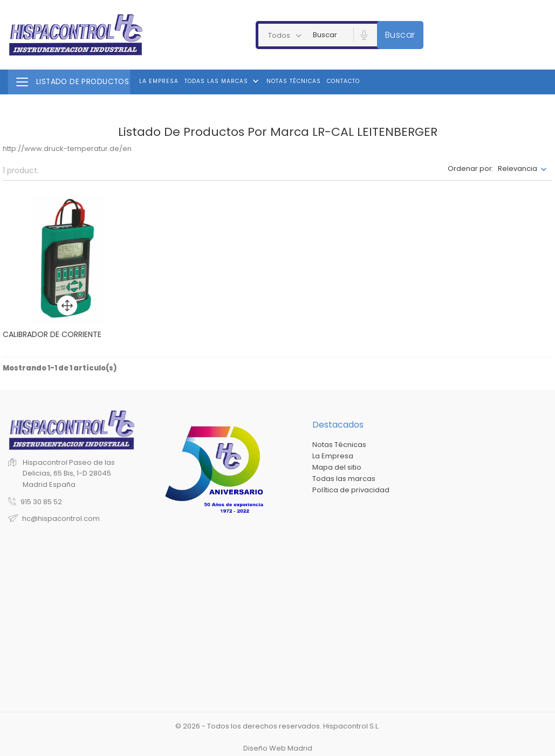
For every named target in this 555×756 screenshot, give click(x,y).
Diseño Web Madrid (278, 748)
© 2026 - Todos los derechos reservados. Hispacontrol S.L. (277, 726)
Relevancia (518, 169)
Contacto (343, 81)
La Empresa (159, 81)
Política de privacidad (351, 490)
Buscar (400, 35)
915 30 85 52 (41, 502)
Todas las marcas (223, 81)
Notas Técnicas (294, 81)
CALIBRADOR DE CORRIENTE (52, 334)
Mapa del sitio (337, 467)
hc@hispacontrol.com (61, 518)
